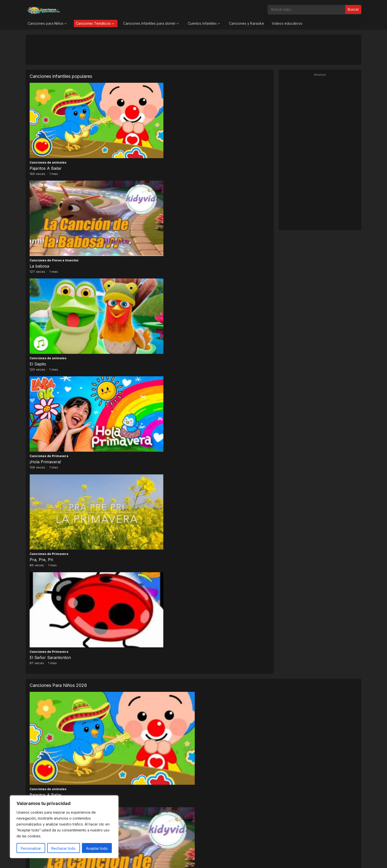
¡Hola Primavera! (45, 203)
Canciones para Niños (46, 23)
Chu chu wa (290, 504)
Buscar (353, 9)
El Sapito (201, 136)
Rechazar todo (63, 848)
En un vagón (42, 504)
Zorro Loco (40, 437)
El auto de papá (210, 504)
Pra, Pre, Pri (123, 203)
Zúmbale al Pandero (297, 437)
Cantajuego (204, 364)
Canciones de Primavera (49, 197)
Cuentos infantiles (202, 23)
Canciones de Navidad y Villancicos (141, 431)
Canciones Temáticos (93, 23)
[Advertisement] (193, 49)
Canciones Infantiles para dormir (149, 23)
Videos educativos (287, 23)
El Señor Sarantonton (213, 203)
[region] (64, 827)
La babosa (121, 136)
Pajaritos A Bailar (46, 136)
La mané (121, 504)
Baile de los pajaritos (215, 370)
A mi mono (289, 370)
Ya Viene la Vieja (128, 437)
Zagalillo (203, 437)
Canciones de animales (48, 131)
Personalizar (31, 848)
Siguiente (211, 525)
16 (196, 525)
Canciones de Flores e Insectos (135, 131)
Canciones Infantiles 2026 (199, 859)
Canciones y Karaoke (247, 23)
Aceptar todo (97, 848)
